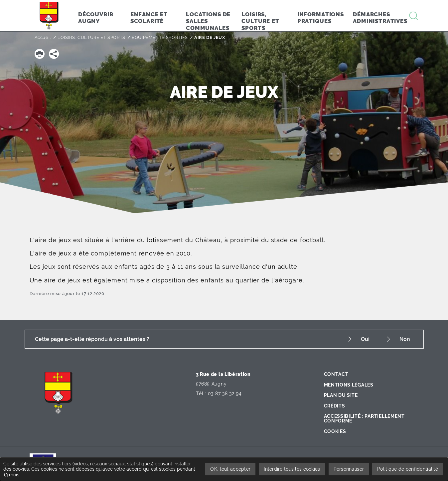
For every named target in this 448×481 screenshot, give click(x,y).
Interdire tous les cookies (292, 469)
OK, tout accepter (230, 469)
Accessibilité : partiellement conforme (364, 418)
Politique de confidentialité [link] (408, 469)
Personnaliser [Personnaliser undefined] (349, 469)
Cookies (335, 431)
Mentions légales (349, 385)
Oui (365, 339)
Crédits (335, 406)
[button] (40, 54)
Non (405, 339)
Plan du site (341, 395)
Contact (336, 374)
